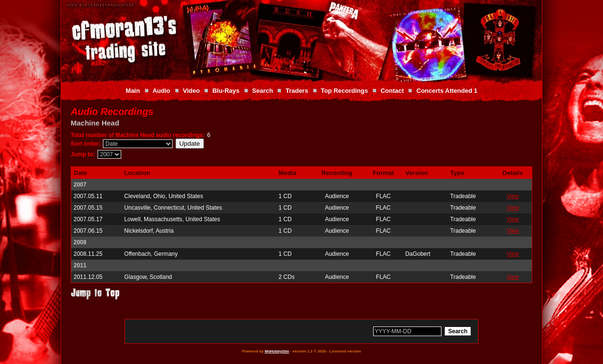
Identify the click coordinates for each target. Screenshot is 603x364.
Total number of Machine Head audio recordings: (138, 135)
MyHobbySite (277, 351)
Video (191, 91)
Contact (392, 91)
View (513, 196)
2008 (80, 242)
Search (262, 91)
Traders (297, 91)
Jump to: (83, 154)
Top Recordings (344, 91)
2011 (80, 265)
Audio (161, 91)
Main (133, 91)
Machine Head (95, 123)
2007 (80, 185)
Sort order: (86, 144)
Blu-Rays (226, 91)
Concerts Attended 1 (447, 91)
